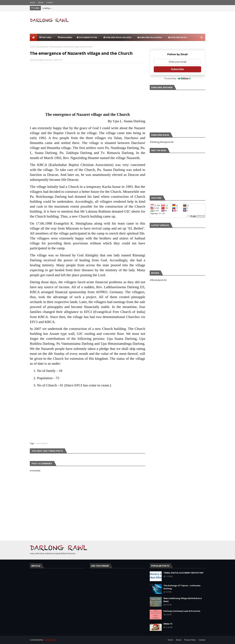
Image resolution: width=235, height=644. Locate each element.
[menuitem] (33, 37)
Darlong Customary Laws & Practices (182, 611)
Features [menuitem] (45, 37)
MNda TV (168, 624)
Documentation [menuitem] (87, 37)
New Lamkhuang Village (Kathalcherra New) (183, 600)
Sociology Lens (49, 640)
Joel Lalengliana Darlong (42, 60)
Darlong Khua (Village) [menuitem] (117, 37)
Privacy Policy (190, 640)
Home (32, 2)
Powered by (178, 78)
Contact (50, 2)
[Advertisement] (151, 23)
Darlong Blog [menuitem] (177, 37)
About (41, 2)
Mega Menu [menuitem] (65, 37)
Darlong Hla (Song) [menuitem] (150, 37)
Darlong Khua (42, 47)
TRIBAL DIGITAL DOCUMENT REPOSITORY (184, 573)
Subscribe (177, 69)
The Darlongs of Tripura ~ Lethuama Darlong (182, 587)
